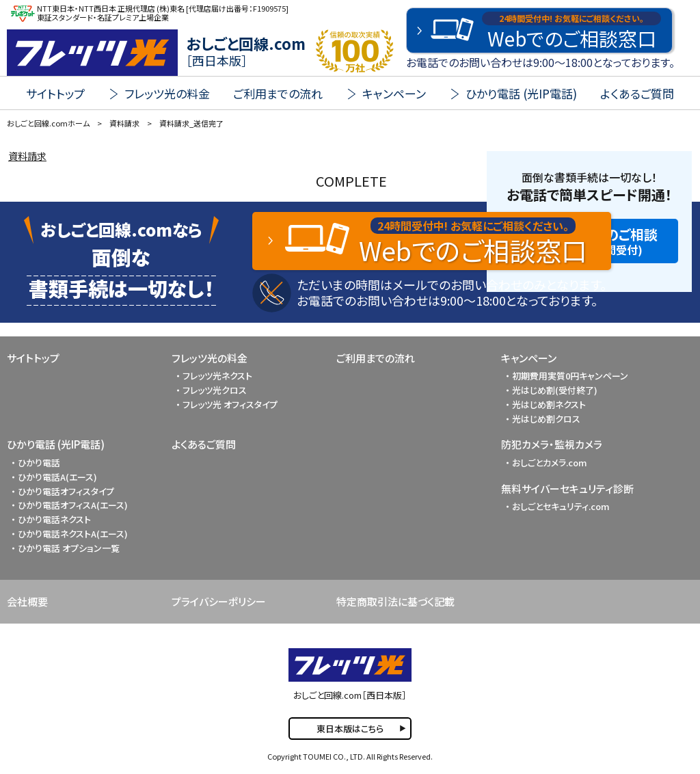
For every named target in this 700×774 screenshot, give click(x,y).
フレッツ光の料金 (210, 358)
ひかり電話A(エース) (57, 477)
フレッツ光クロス (215, 390)
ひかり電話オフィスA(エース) (73, 505)
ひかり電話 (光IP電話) (56, 444)
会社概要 (27, 601)
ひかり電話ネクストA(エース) (73, 534)
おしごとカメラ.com (550, 463)
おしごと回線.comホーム (48, 123)
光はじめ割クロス (546, 419)
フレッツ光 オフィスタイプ (230, 404)
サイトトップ (55, 93)
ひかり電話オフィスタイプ (66, 491)
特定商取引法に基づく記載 (395, 601)
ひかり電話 (39, 463)
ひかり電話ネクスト (54, 519)
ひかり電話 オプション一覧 (69, 548)
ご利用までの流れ (278, 93)
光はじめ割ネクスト (549, 404)
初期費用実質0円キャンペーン (570, 376)
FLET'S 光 (92, 53)
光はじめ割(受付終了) (555, 390)
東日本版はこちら (350, 729)
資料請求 (27, 156)
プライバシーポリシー (219, 601)
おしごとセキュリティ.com (561, 506)
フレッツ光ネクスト (217, 376)
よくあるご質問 (637, 93)
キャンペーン (529, 358)
